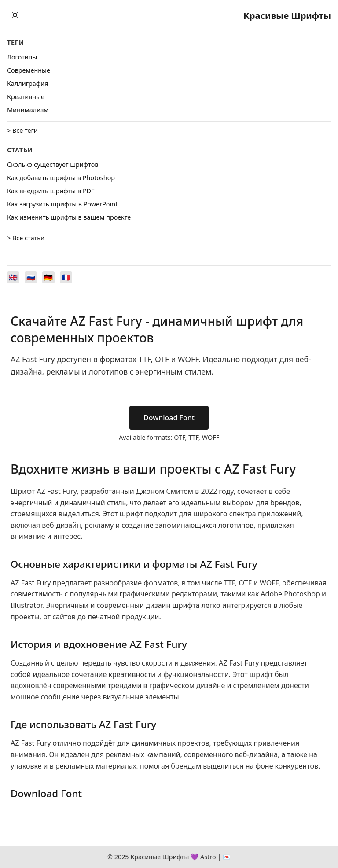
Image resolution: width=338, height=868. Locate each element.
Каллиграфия (28, 83)
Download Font (169, 418)
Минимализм (28, 110)
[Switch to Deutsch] (48, 277)
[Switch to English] (13, 277)
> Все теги (22, 131)
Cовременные (29, 70)
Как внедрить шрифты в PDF (51, 191)
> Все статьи (26, 238)
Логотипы (22, 57)
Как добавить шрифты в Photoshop (61, 178)
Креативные (26, 97)
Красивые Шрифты (287, 16)
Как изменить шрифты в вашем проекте (69, 217)
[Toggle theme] (15, 16)
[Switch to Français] (66, 277)
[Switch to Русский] (31, 277)
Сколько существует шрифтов (53, 164)
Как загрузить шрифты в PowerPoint (62, 204)
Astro (208, 857)
